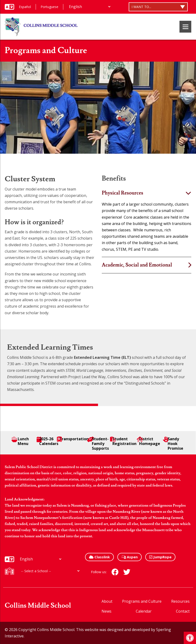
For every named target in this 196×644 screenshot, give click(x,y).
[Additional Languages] (90, 7)
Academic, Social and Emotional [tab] (137, 265)
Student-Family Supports (98, 444)
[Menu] (185, 27)
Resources (180, 601)
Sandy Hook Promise (173, 444)
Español (25, 7)
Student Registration (123, 441)
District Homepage (149, 441)
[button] (190, 638)
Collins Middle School (38, 606)
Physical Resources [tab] (122, 193)
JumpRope (160, 557)
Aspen (130, 557)
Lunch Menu (20, 441)
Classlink (99, 557)
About (107, 601)
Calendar (144, 611)
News (107, 611)
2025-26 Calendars (47, 441)
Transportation (73, 439)
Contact (183, 611)
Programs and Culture (142, 601)
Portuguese (49, 7)
